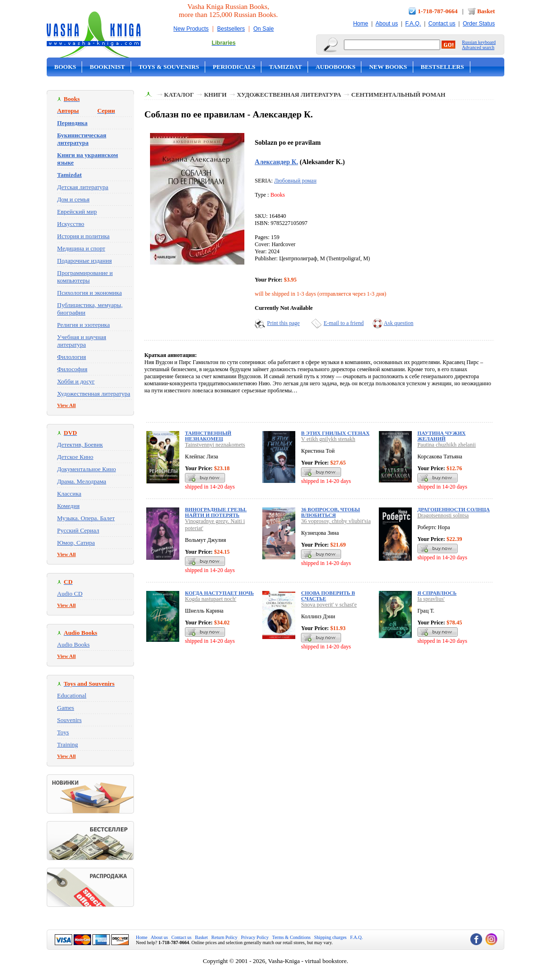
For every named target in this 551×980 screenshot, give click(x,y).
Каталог (179, 95)
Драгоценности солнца (454, 509)
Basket (486, 11)
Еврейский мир (77, 212)
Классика (69, 494)
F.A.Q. (413, 24)
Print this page (283, 323)
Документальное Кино (87, 469)
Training (67, 744)
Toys (63, 732)
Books (65, 67)
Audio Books (73, 644)
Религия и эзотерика (83, 325)
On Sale (263, 29)
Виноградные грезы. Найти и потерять (216, 512)
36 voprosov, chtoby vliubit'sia (336, 521)
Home (360, 24)
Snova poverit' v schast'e (329, 605)
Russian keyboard (479, 42)
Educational (72, 695)
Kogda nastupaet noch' (211, 599)
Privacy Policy (255, 937)
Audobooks (336, 67)
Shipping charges (330, 937)
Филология (71, 357)
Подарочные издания (84, 261)
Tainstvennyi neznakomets (215, 445)
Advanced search (478, 47)
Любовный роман (295, 181)
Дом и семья (73, 199)
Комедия (68, 506)
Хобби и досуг (76, 381)
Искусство (71, 224)
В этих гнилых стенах (335, 433)
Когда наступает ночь (219, 593)
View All (67, 405)
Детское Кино (75, 457)
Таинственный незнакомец (208, 436)
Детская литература (83, 187)
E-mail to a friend (344, 323)
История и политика (83, 236)
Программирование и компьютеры (85, 277)
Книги (215, 95)
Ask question (398, 323)
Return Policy (224, 937)
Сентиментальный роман (399, 95)
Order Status (479, 24)
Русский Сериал (78, 530)
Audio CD (70, 594)
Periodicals (234, 67)
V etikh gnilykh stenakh (328, 439)
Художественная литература (94, 394)
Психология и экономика (89, 293)
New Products (191, 29)
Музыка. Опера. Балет (86, 518)
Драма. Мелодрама (82, 481)
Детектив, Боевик (80, 444)
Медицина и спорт (81, 248)
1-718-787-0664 (438, 11)
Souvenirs (69, 720)
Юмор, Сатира (76, 543)
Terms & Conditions (292, 937)
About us (387, 24)
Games (66, 708)
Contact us (442, 24)
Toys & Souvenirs (169, 67)
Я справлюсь (437, 593)
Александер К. (276, 162)
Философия (72, 369)
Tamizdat (285, 67)
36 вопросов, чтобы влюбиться (330, 512)
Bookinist (107, 67)
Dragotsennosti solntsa (443, 515)
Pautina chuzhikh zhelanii (447, 445)
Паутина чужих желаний (442, 436)
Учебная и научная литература (82, 341)
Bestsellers (231, 29)
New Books (388, 67)
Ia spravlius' (431, 599)
